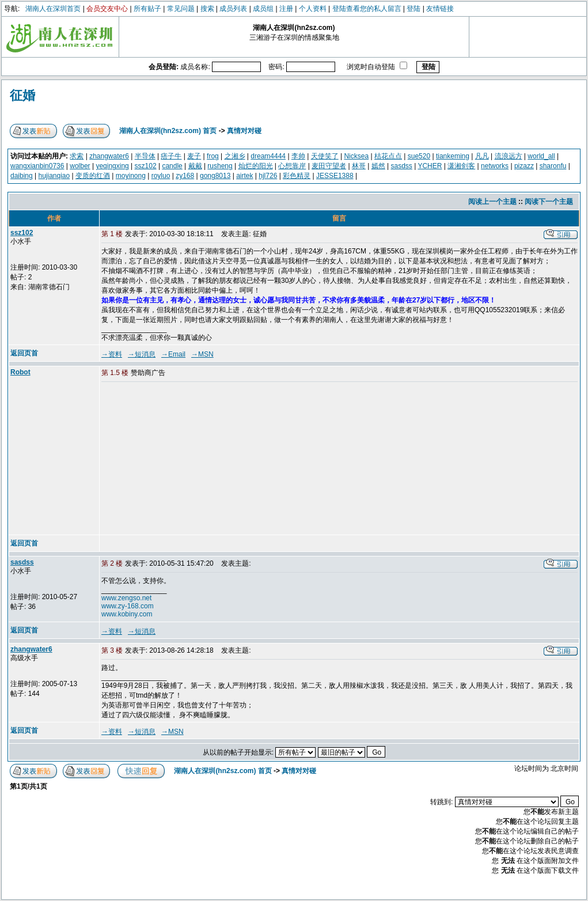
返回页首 (24, 353)
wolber (80, 166)
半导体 (145, 156)
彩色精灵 (297, 176)
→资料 (112, 354)
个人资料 (313, 9)
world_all (541, 156)
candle (172, 166)
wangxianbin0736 (37, 166)
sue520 (419, 156)
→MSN (202, 354)
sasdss (402, 166)
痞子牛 (171, 156)
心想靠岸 (292, 166)
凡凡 (482, 156)
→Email (173, 354)
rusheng (220, 166)
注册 (286, 9)
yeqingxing (112, 166)
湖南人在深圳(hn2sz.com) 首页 (168, 131)
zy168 (185, 176)
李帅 (298, 156)
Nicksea (356, 156)
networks (495, 166)
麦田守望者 (329, 166)
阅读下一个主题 (549, 202)
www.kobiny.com (127, 614)
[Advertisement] (189, 459)
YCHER (430, 166)
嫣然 (378, 166)
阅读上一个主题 (492, 202)
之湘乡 (235, 156)
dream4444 (268, 156)
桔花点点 (388, 156)
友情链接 (440, 9)
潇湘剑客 (461, 166)
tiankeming (453, 156)
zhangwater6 (109, 156)
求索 (77, 156)
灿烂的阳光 (256, 166)
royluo (161, 176)
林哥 (359, 166)
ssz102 (146, 166)
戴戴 (195, 166)
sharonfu (553, 166)
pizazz (524, 166)
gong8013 (215, 176)
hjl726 (268, 176)
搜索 (207, 9)
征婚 (22, 95)
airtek (244, 176)
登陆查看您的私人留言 (367, 9)
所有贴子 (147, 9)
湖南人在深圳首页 (53, 9)
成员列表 (233, 9)
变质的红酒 (93, 176)
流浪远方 (509, 156)
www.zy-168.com (128, 606)
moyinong (131, 176)
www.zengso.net (126, 598)
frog (213, 156)
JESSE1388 (335, 176)
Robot (20, 372)
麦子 (194, 156)
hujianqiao (54, 176)
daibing (22, 176)
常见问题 (181, 9)
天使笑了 (325, 156)
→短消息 (142, 354)
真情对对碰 (244, 131)
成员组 (263, 9)
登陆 (414, 9)
